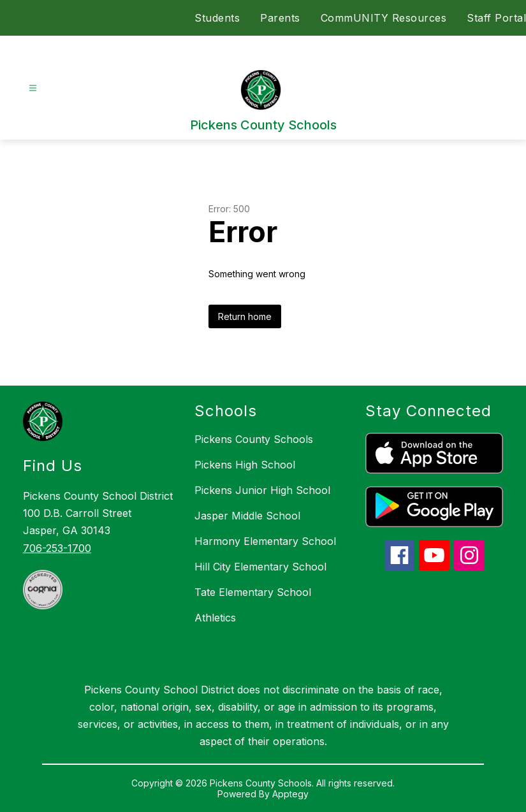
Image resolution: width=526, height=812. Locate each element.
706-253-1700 (57, 548)
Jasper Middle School (247, 516)
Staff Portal (496, 18)
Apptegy (290, 794)
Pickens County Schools (254, 439)
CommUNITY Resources (384, 18)
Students (217, 18)
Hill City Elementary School (260, 567)
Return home (245, 316)
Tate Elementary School (253, 592)
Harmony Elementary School (265, 541)
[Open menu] (33, 88)
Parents (280, 18)
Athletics (215, 618)
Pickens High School (245, 465)
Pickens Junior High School (262, 490)
